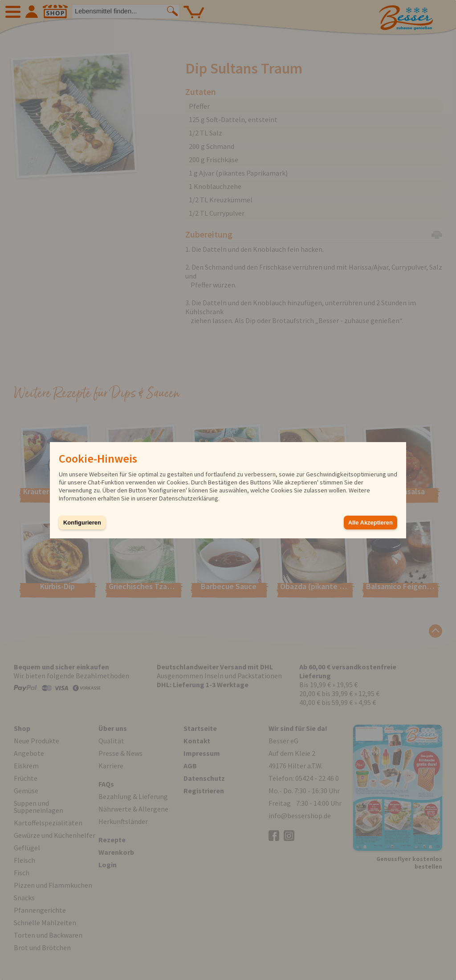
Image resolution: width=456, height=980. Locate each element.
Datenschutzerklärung (189, 498)
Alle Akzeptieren (370, 523)
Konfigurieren (82, 523)
